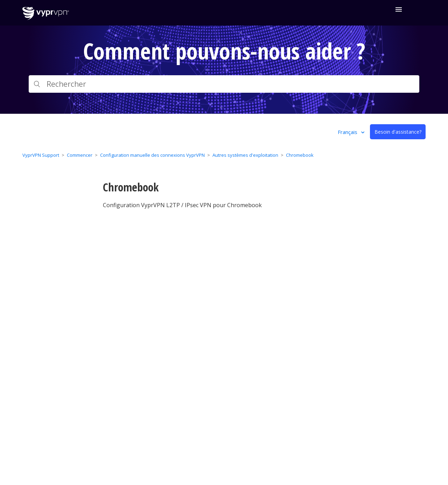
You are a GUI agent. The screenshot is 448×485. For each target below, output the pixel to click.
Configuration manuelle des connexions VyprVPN (152, 155)
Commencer (80, 155)
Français (348, 132)
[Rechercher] (224, 84)
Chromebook (300, 155)
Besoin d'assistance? (398, 132)
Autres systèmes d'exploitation (245, 155)
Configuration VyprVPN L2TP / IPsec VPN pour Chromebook (182, 205)
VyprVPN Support (41, 155)
